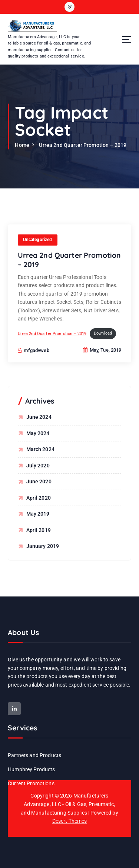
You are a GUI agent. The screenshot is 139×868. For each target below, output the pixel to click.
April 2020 (39, 498)
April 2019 (39, 530)
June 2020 (39, 481)
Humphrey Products (31, 769)
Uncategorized (38, 240)
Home (22, 145)
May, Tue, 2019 (102, 351)
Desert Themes (70, 821)
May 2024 (38, 433)
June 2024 (39, 417)
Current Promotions (31, 783)
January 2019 (43, 546)
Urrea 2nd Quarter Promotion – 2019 (83, 145)
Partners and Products (34, 755)
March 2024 (40, 449)
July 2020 (38, 466)
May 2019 (38, 514)
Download (103, 334)
